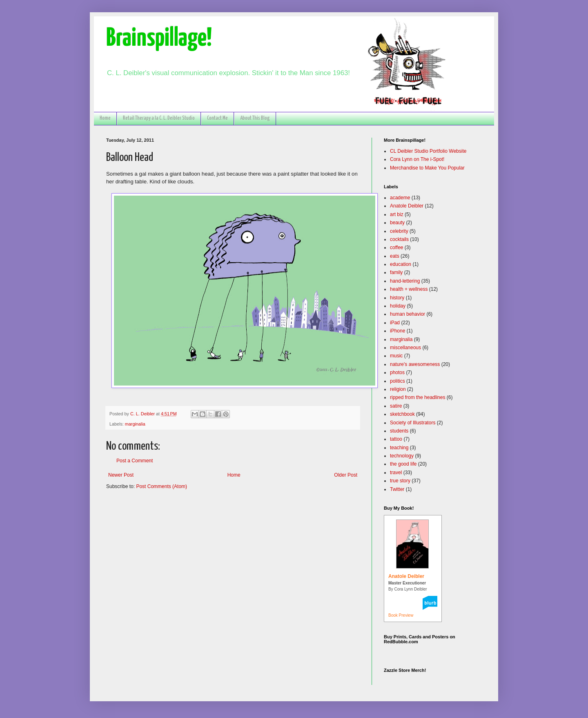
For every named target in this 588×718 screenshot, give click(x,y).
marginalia (135, 424)
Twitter (397, 489)
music (396, 356)
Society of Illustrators (413, 423)
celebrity (399, 231)
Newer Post (121, 475)
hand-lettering (405, 281)
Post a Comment (135, 461)
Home (105, 118)
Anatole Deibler (407, 206)
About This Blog (255, 118)
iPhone (398, 331)
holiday (398, 306)
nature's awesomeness (415, 364)
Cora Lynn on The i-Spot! (417, 159)
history (397, 298)
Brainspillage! (159, 39)
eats (395, 256)
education (401, 264)
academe (400, 198)
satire (396, 406)
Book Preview (401, 615)
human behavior (408, 314)
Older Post (346, 475)
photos (397, 372)
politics (398, 381)
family (396, 272)
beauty (397, 223)
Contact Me (217, 118)
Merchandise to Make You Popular (427, 168)
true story (400, 481)
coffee (396, 248)
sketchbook (402, 414)
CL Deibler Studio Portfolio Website (428, 151)
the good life (403, 464)
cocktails (399, 239)
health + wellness (409, 289)
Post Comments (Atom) (161, 486)
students (399, 431)
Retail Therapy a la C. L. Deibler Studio (159, 118)
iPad (395, 323)
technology (402, 456)
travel (396, 473)
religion (398, 389)
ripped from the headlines (418, 397)
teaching (399, 448)
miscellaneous (405, 348)
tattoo (396, 439)
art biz (397, 214)
